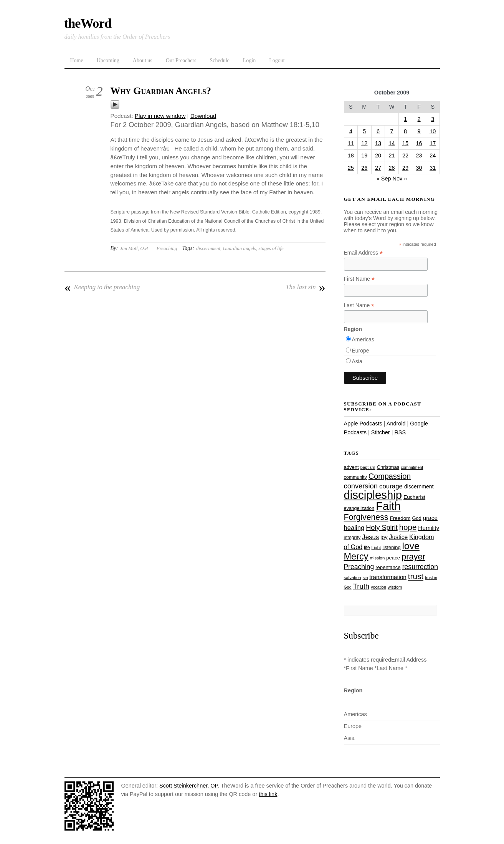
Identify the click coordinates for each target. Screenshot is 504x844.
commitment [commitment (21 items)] (412, 467)
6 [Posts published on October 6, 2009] (378, 131)
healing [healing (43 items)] (354, 528)
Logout (277, 60)
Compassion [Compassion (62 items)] (390, 476)
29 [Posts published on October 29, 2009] (405, 168)
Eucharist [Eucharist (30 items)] (414, 497)
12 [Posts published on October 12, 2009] (364, 143)
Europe (361, 351)
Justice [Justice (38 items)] (399, 537)
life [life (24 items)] (367, 548)
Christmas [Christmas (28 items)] (388, 467)
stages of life (271, 248)
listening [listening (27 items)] (391, 547)
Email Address (364, 253)
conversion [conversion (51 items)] (361, 486)
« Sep (384, 179)
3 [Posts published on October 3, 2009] (433, 119)
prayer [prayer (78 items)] (413, 557)
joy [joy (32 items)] (384, 537)
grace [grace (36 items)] (430, 518)
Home (77, 60)
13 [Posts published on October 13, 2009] (378, 143)
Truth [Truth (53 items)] (361, 586)
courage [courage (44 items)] (391, 486)
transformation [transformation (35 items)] (388, 577)
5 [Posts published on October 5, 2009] (364, 131)
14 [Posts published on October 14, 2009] (392, 143)
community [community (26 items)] (355, 477)
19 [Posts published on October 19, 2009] (364, 156)
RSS (400, 432)
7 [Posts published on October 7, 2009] (392, 131)
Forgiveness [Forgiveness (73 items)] (366, 517)
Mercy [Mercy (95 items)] (356, 556)
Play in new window (160, 116)
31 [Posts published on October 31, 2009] (433, 168)
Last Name (359, 305)
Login (249, 60)
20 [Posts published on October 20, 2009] (378, 156)
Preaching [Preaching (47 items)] (359, 567)
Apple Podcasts (363, 424)
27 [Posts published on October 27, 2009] (378, 168)
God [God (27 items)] (416, 518)
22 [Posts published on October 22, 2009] (405, 156)
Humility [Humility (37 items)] (429, 528)
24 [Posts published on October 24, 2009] (433, 156)
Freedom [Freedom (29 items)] (400, 518)
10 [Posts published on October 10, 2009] (433, 131)
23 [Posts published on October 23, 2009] (419, 156)
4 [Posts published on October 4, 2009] (351, 131)
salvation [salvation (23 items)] (353, 578)
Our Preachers (181, 60)
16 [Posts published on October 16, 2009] (419, 143)
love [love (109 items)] (411, 546)
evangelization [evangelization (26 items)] (359, 508)
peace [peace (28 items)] (393, 558)
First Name (359, 279)
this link (268, 794)
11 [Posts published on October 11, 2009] (351, 143)
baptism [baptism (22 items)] (368, 467)
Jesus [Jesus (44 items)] (370, 537)
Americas (363, 339)
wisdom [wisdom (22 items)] (395, 587)
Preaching (167, 248)
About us (143, 60)
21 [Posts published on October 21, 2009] (392, 156)
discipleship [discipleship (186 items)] (373, 495)
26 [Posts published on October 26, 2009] (364, 168)
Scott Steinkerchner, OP (188, 786)
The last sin (305, 287)
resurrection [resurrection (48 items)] (420, 567)
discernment (208, 248)
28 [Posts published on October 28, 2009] (392, 168)
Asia (357, 361)
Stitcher (381, 432)
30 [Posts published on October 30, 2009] (419, 168)
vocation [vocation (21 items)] (378, 587)
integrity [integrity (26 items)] (352, 538)
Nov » (400, 179)
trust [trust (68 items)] (416, 576)
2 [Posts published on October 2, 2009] (419, 119)
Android (396, 424)
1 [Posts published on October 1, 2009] (405, 119)
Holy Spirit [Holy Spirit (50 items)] (382, 528)
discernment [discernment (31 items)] (419, 487)
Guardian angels (240, 248)
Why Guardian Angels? (161, 91)
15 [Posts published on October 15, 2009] (405, 143)
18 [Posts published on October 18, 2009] (351, 156)
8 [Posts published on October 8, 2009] (405, 131)
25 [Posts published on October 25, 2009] (351, 168)
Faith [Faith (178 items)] (388, 506)
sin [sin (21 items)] (365, 578)
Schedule (219, 60)
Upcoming (108, 60)
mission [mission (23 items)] (378, 558)
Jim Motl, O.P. (134, 248)
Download (203, 116)
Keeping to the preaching (102, 287)
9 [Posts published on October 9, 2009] (419, 131)
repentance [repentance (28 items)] (388, 567)
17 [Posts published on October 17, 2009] (433, 143)
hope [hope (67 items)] (408, 527)
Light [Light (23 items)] (376, 548)
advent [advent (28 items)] (351, 467)
